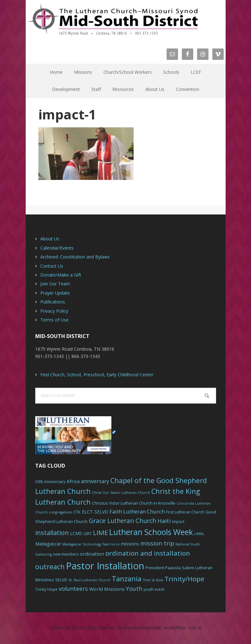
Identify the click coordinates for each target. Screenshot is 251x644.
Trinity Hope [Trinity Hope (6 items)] (46, 589)
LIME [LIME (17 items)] (100, 532)
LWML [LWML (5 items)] (199, 534)
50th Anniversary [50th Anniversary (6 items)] (50, 482)
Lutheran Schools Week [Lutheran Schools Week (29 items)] (151, 532)
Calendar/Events (57, 248)
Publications (53, 302)
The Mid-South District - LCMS (113, 20)
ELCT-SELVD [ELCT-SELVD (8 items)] (95, 512)
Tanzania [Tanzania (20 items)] (127, 579)
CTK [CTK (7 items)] (77, 512)
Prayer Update (55, 293)
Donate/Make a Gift (61, 275)
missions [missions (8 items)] (130, 544)
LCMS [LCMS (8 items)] (76, 533)
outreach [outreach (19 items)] (50, 567)
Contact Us (52, 266)
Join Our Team (55, 284)
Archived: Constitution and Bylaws (75, 257)
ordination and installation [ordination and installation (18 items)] (148, 553)
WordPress (175, 628)
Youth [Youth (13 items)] (134, 589)
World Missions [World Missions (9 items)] (107, 589)
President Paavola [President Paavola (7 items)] (163, 568)
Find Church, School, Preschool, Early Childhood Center (97, 375)
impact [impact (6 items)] (178, 522)
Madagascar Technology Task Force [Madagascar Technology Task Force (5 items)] (91, 544)
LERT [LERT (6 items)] (88, 534)
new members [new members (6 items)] (66, 554)
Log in (195, 628)
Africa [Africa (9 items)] (73, 481)
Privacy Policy (54, 311)
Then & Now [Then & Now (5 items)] (153, 580)
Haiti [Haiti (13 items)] (164, 521)
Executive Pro (102, 628)
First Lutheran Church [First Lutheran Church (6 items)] (185, 512)
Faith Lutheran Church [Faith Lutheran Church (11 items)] (137, 511)
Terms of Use (54, 320)
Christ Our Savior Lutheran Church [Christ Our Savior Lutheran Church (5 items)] (121, 493)
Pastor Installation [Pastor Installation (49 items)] (105, 566)
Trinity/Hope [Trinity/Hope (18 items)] (184, 579)
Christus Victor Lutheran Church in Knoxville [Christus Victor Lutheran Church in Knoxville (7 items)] (134, 503)
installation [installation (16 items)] (52, 533)
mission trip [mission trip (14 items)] (157, 543)
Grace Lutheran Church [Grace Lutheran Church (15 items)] (122, 521)
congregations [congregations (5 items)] (60, 512)
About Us (50, 239)
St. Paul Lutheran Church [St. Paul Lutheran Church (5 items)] (89, 580)
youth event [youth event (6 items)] (154, 589)
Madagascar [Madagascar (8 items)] (48, 544)
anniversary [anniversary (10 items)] (95, 481)
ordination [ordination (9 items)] (92, 554)
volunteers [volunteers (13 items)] (73, 589)
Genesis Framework (142, 628)
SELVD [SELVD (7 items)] (61, 580)
